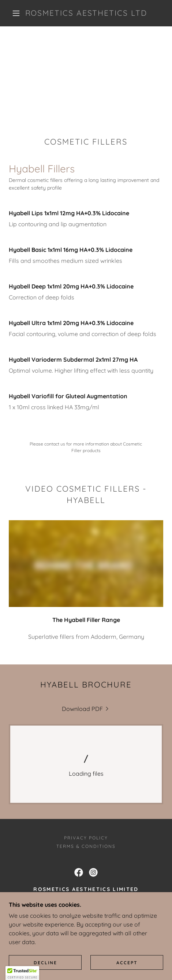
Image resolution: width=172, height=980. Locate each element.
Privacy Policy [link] (86, 838)
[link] (86, 13)
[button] (16, 13)
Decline (45, 963)
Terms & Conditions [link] (86, 846)
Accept (127, 963)
